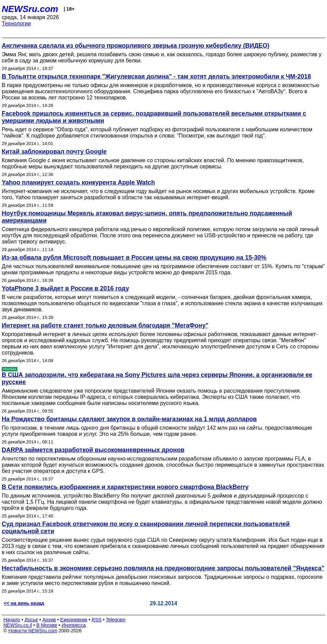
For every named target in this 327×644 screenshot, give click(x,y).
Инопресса (74, 625)
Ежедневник (74, 620)
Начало (12, 620)
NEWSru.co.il (18, 625)
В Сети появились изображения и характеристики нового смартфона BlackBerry (125, 487)
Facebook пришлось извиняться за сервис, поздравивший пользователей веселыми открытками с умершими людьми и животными (154, 117)
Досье (31, 620)
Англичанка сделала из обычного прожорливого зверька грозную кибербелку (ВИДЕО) (136, 46)
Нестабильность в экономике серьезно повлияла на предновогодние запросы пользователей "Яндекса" (163, 568)
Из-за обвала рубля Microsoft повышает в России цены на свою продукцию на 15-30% (134, 258)
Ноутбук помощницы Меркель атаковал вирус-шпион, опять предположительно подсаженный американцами (147, 217)
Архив (49, 620)
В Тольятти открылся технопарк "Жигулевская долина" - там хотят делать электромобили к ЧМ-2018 (156, 76)
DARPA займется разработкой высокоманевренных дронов (93, 450)
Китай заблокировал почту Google (54, 152)
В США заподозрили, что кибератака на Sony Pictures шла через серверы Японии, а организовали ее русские (157, 378)
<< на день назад (24, 603)
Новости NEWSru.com (33, 631)
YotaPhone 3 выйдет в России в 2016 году (65, 288)
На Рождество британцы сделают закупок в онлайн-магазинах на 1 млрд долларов (129, 419)
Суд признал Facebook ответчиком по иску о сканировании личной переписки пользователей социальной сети (146, 528)
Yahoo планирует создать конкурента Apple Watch (78, 182)
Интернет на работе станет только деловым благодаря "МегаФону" (105, 325)
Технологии (16, 23)
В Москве (47, 625)
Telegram (116, 620)
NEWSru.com (30, 9)
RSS (96, 620)
